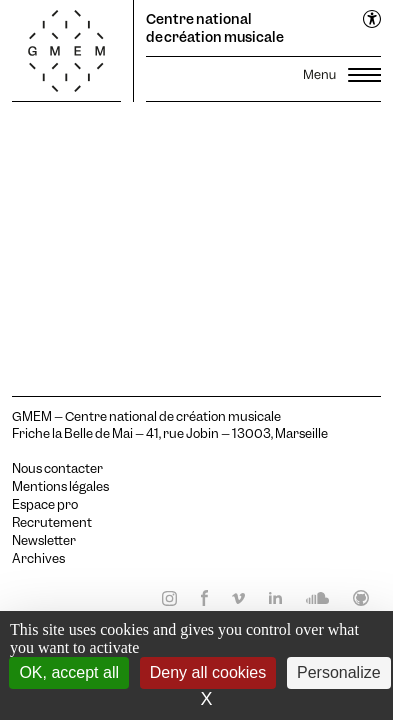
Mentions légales (60, 487)
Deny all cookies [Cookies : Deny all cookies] (208, 672)
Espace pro (45, 505)
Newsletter (44, 541)
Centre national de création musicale (215, 28)
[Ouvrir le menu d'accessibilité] (373, 20)
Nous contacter (57, 469)
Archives (38, 559)
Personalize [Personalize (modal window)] (339, 672)
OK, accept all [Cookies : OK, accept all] (69, 672)
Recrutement (52, 523)
